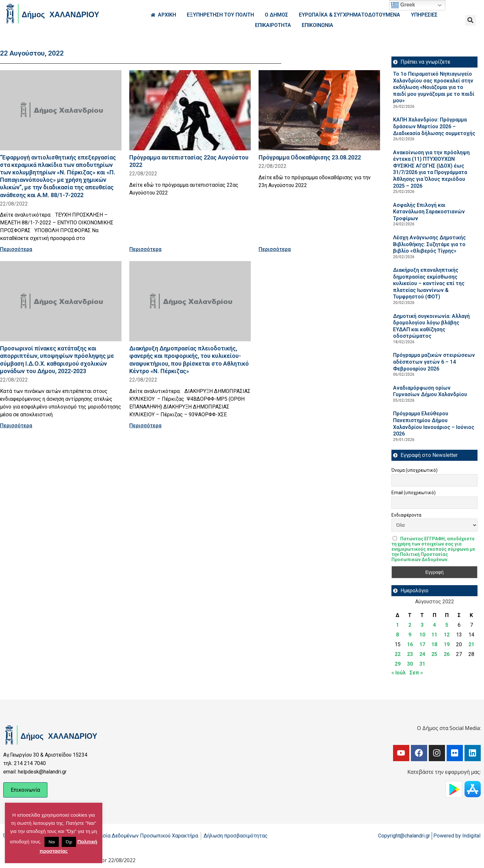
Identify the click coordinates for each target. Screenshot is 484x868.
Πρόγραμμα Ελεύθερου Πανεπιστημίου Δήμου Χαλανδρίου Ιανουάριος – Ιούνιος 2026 (434, 424)
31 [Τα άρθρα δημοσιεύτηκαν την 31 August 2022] (422, 664)
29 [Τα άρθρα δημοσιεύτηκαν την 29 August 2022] (398, 664)
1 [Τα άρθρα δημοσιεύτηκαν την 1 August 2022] (397, 625)
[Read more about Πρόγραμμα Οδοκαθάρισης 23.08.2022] (319, 110)
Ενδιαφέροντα (406, 515)
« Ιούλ (399, 673)
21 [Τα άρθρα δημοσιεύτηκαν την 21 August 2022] (471, 644)
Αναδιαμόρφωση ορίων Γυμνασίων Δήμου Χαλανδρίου (430, 391)
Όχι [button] (69, 842)
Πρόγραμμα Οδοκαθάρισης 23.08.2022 (310, 157)
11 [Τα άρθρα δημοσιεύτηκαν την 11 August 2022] (434, 635)
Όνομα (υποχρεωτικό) (414, 470)
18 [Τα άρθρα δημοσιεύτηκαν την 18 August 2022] (434, 644)
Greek (403, 5)
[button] (471, 20)
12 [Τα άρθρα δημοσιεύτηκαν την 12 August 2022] (447, 635)
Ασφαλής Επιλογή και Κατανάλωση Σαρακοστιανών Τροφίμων (429, 212)
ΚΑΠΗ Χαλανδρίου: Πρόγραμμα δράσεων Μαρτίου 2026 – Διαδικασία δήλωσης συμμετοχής (434, 126)
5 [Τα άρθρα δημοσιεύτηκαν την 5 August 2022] (447, 625)
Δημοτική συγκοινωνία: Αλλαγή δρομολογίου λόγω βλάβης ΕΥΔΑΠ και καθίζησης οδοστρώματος (431, 326)
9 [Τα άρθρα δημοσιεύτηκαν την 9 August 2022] (410, 635)
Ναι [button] (52, 842)
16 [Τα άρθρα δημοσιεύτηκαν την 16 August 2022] (410, 644)
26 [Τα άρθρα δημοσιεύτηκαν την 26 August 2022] (447, 654)
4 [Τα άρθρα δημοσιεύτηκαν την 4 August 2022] (434, 625)
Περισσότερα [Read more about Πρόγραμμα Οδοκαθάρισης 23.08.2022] (275, 249)
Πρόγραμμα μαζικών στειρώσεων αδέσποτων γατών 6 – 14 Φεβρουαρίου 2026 (434, 362)
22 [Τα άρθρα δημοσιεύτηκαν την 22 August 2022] (398, 654)
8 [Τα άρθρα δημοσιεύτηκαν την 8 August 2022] (397, 635)
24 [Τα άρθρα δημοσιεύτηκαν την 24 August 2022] (422, 654)
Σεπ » (416, 673)
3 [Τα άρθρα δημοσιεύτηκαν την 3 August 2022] (422, 625)
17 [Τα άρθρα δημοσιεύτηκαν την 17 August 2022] (422, 644)
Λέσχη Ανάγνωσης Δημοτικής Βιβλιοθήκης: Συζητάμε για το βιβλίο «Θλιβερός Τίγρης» (429, 244)
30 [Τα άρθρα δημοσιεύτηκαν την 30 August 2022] (410, 664)
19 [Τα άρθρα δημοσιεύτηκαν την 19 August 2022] (447, 644)
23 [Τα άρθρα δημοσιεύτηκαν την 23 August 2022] (410, 654)
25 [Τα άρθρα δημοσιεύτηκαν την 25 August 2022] (434, 654)
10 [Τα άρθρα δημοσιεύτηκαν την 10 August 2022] (422, 635)
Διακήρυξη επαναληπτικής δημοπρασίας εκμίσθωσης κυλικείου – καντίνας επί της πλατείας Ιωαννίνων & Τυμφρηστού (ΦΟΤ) (429, 283)
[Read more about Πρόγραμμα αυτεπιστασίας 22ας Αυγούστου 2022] (190, 110)
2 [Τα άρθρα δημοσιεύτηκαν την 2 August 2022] (410, 625)
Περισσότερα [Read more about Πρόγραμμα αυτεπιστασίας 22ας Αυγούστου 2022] (145, 249)
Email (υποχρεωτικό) (414, 493)
